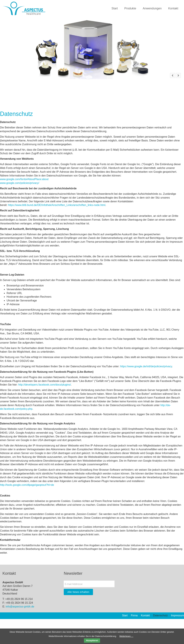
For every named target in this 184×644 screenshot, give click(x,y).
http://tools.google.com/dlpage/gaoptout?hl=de (27, 485)
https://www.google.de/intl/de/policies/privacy (146, 366)
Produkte (130, 8)
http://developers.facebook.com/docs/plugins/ (45, 385)
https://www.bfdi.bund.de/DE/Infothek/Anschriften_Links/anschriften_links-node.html (57, 205)
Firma (134, 615)
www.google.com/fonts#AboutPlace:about (24, 179)
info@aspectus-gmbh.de (20, 607)
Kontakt (173, 8)
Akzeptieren (92, 640)
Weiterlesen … (126, 636)
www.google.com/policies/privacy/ (20, 183)
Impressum (178, 615)
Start (115, 8)
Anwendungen (152, 8)
